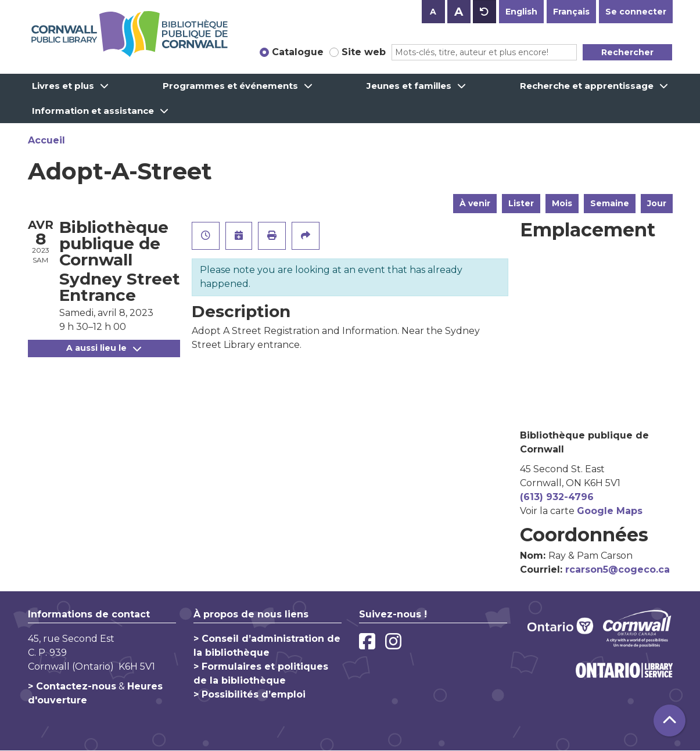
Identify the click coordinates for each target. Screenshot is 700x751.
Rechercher (627, 52)
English (521, 12)
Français (571, 12)
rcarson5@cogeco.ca (618, 569)
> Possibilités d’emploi (250, 694)
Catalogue (298, 52)
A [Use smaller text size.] (433, 12)
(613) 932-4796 (557, 497)
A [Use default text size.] (484, 12)
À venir (475, 203)
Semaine (610, 203)
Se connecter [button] (636, 12)
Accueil (46, 140)
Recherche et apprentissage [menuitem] (587, 86)
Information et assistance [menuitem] (93, 111)
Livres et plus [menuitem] (63, 86)
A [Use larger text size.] (459, 12)
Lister (521, 203)
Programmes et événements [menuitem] (230, 86)
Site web (364, 52)
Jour (657, 203)
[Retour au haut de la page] (670, 721)
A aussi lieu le (104, 348)
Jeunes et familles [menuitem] (409, 86)
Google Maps (610, 511)
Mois (562, 203)
